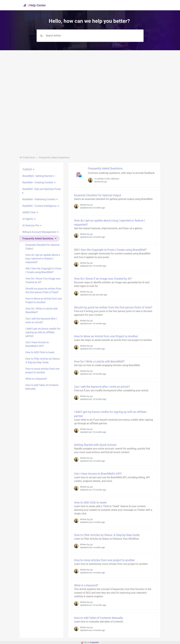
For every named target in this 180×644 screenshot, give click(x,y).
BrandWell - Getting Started (37, 176)
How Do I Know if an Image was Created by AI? (43, 280)
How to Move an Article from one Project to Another (44, 300)
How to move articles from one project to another (42, 371)
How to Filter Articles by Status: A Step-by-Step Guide (43, 361)
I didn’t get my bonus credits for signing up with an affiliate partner (43, 332)
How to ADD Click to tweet (40, 352)
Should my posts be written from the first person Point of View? (43, 290)
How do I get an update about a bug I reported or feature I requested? (43, 259)
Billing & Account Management (39, 232)
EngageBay (95, 642)
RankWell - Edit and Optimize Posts (42, 189)
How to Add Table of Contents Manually (42, 387)
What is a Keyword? (36, 379)
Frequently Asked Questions (38, 239)
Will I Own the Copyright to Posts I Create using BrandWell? (43, 270)
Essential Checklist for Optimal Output (42, 247)
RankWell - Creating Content (38, 183)
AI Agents (28, 219)
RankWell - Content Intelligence (40, 206)
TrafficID (27, 169)
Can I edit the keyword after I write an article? (41, 320)
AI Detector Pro (31, 225)
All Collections (27, 157)
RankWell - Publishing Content (39, 199)
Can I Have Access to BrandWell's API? (37, 344)
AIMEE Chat (29, 212)
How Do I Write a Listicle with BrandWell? (42, 310)
